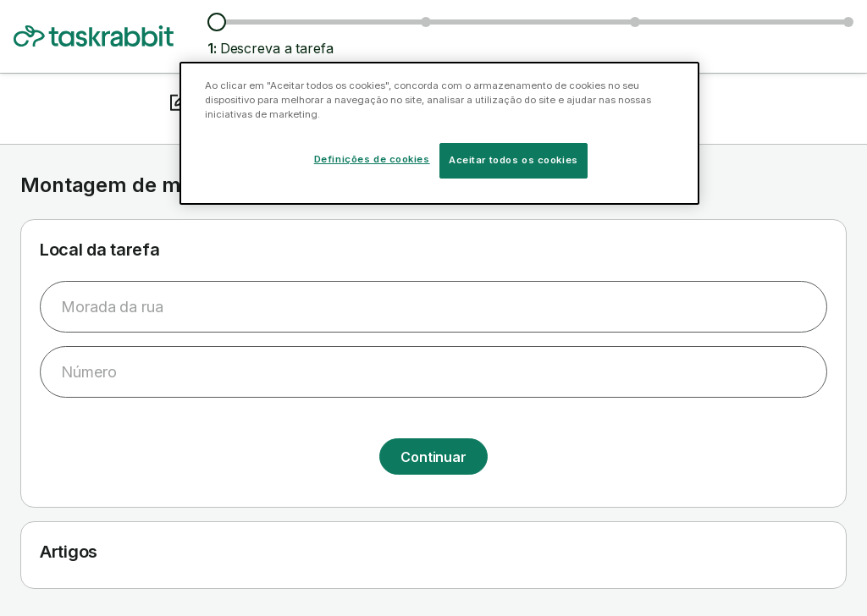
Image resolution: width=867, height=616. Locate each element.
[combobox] (433, 307)
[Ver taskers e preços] (426, 22)
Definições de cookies (372, 159)
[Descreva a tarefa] (217, 22)
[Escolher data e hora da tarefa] (635, 22)
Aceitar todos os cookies (514, 160)
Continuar (433, 457)
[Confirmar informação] (848, 22)
